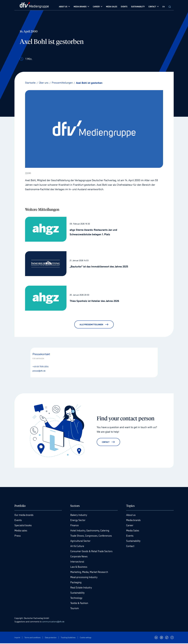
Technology (77, 598)
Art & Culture (78, 547)
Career (130, 526)
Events (18, 521)
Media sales (21, 531)
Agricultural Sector (81, 541)
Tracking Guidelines (68, 638)
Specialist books (23, 526)
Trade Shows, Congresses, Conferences (92, 536)
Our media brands (25, 515)
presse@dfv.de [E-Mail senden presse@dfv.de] (39, 371)
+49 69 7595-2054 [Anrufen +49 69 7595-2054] (41, 366)
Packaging (76, 583)
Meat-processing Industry (84, 578)
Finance (75, 526)
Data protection (51, 638)
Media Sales (133, 531)
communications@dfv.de (53, 622)
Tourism (75, 609)
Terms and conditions (32, 638)
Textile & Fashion (80, 604)
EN (164, 6)
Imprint (17, 638)
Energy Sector (78, 521)
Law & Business (79, 567)
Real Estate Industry (82, 588)
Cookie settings (86, 638)
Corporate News (79, 557)
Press (18, 536)
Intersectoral (77, 562)
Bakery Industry (79, 515)
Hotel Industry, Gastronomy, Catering (91, 531)
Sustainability (78, 593)
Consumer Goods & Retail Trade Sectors (92, 552)
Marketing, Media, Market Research (90, 572)
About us (131, 515)
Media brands (134, 521)
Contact (130, 547)
